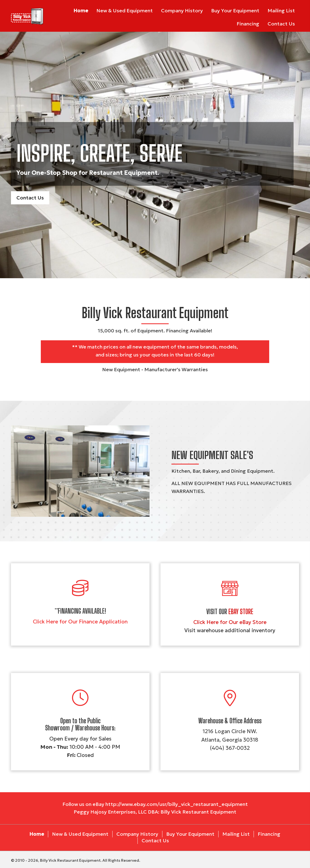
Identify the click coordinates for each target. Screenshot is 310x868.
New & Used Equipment (80, 834)
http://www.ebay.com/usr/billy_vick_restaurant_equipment (177, 804)
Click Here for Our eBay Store (230, 622)
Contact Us (155, 841)
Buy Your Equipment (190, 834)
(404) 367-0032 (230, 748)
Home (37, 834)
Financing (269, 834)
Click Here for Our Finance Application (80, 622)
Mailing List (236, 834)
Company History (137, 834)
